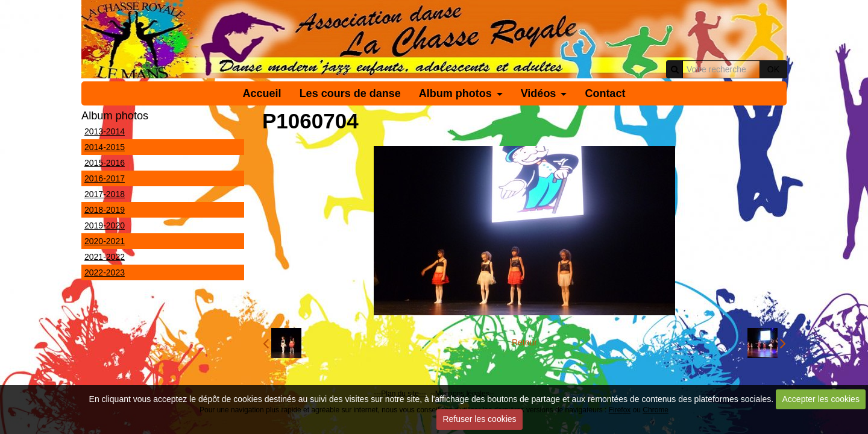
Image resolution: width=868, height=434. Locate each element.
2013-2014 (105, 131)
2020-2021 (105, 241)
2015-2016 (105, 163)
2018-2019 (105, 210)
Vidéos (539, 93)
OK (773, 69)
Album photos (455, 93)
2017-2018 (105, 194)
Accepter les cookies (821, 399)
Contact (605, 93)
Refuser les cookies (479, 419)
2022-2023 (105, 272)
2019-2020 (105, 225)
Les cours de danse (350, 93)
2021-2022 (105, 257)
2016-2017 (105, 178)
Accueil (262, 93)
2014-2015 (105, 147)
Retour (524, 342)
